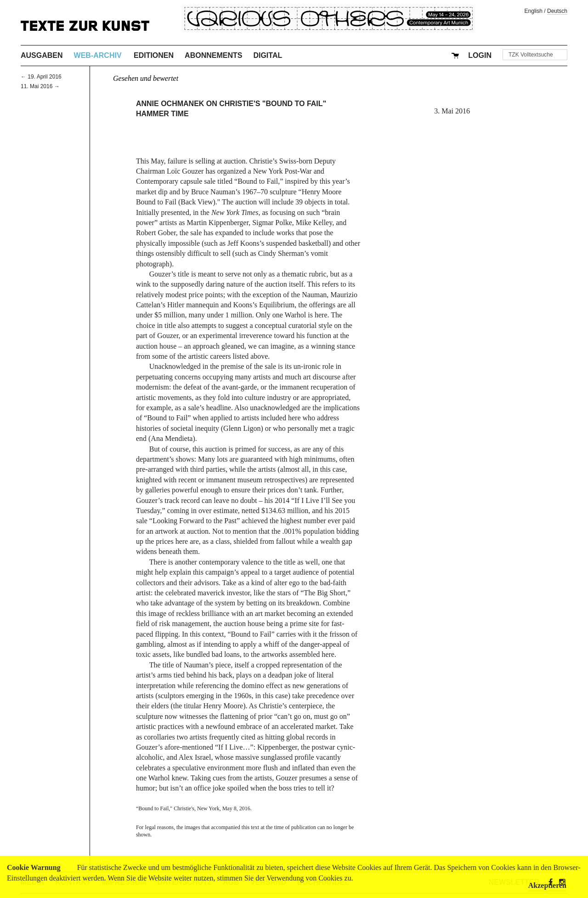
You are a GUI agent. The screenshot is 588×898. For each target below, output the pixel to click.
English (534, 11)
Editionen (154, 55)
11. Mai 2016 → (40, 86)
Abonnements (213, 55)
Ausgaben (42, 55)
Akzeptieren (547, 885)
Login (480, 55)
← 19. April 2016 (41, 77)
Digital (268, 55)
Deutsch (557, 11)
